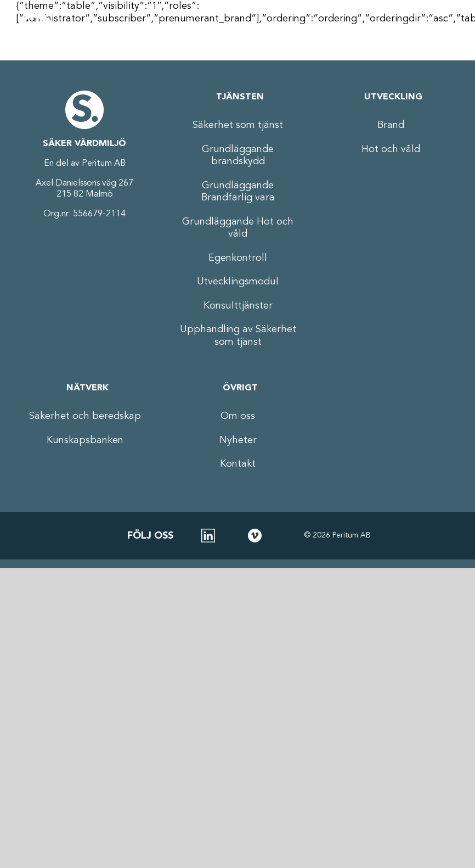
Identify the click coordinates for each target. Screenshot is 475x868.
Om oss (238, 416)
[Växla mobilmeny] (445, 33)
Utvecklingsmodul (238, 282)
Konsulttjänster (238, 306)
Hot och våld (391, 149)
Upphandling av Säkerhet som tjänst (238, 336)
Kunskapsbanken (85, 440)
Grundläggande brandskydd (238, 156)
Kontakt (238, 464)
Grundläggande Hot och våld (238, 228)
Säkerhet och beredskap (85, 416)
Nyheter (238, 440)
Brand (391, 125)
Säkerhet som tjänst (238, 125)
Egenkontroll (238, 258)
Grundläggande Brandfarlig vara (238, 192)
